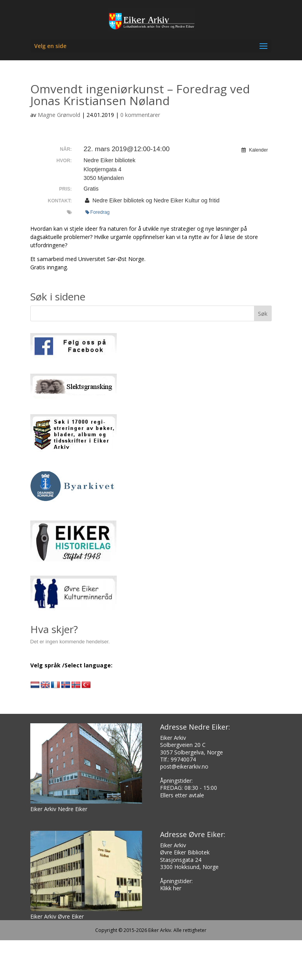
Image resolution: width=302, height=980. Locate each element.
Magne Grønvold (59, 115)
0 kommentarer (140, 115)
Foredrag (98, 212)
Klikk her (171, 888)
